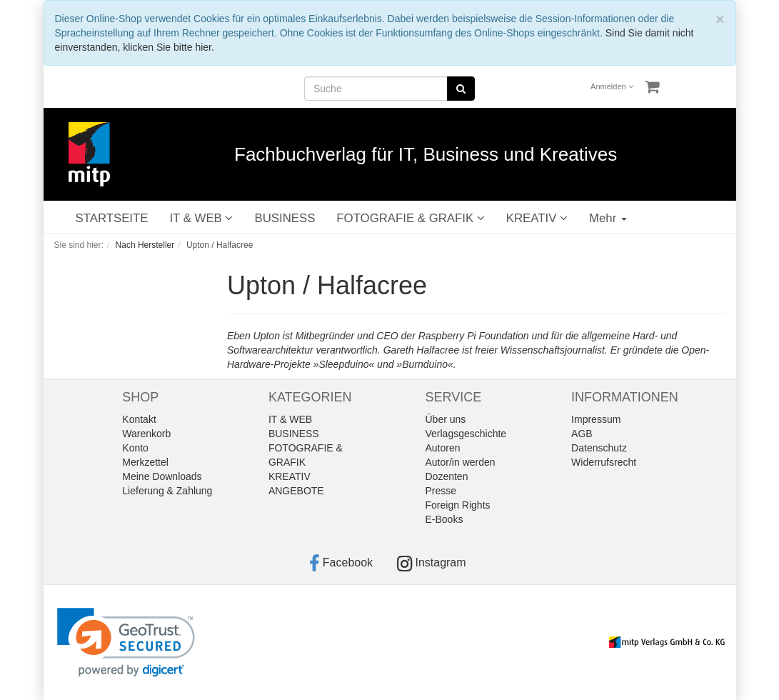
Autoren (443, 448)
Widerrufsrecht (604, 462)
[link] (126, 642)
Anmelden (612, 86)
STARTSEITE (112, 218)
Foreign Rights (458, 505)
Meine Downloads (162, 476)
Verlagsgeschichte (466, 434)
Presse (441, 491)
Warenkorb (146, 434)
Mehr (608, 218)
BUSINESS (285, 218)
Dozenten (447, 476)
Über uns (446, 419)
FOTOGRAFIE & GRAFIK (410, 218)
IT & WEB (201, 218)
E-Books (444, 519)
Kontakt (139, 419)
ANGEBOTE (296, 491)
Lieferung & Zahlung (167, 491)
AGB (582, 434)
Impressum (596, 419)
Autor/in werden (461, 462)
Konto (135, 448)
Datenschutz (599, 448)
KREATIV (537, 218)
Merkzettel (145, 462)
